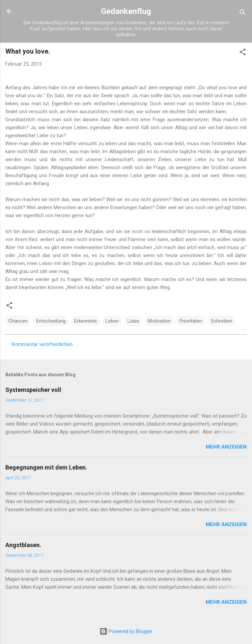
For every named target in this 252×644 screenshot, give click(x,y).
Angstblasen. (23, 545)
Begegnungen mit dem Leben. (46, 467)
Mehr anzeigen (226, 447)
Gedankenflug (126, 11)
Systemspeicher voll (33, 390)
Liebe (133, 321)
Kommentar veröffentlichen (42, 344)
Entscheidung (51, 321)
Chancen (18, 321)
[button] (243, 53)
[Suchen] (243, 13)
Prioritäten (191, 321)
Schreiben (222, 321)
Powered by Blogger (126, 631)
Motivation (159, 321)
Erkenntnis (86, 321)
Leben (112, 321)
